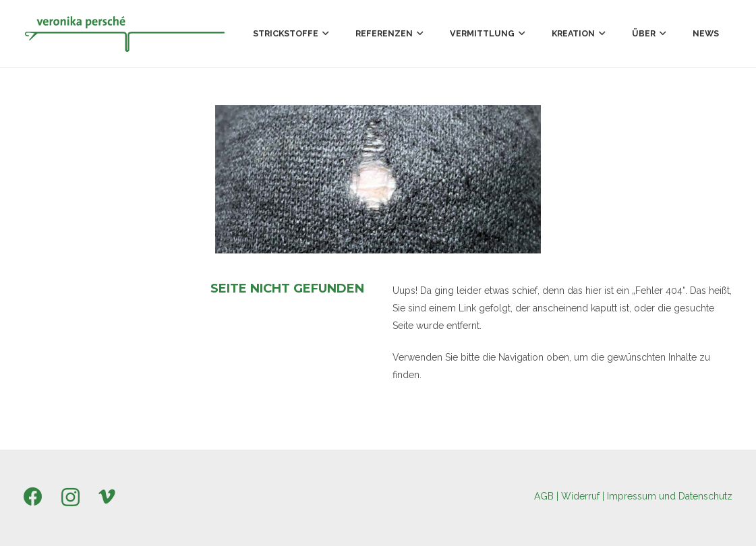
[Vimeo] (107, 497)
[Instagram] (70, 498)
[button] (323, 34)
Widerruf (580, 496)
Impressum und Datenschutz (670, 496)
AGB (544, 496)
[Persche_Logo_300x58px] (125, 34)
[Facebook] (33, 497)
